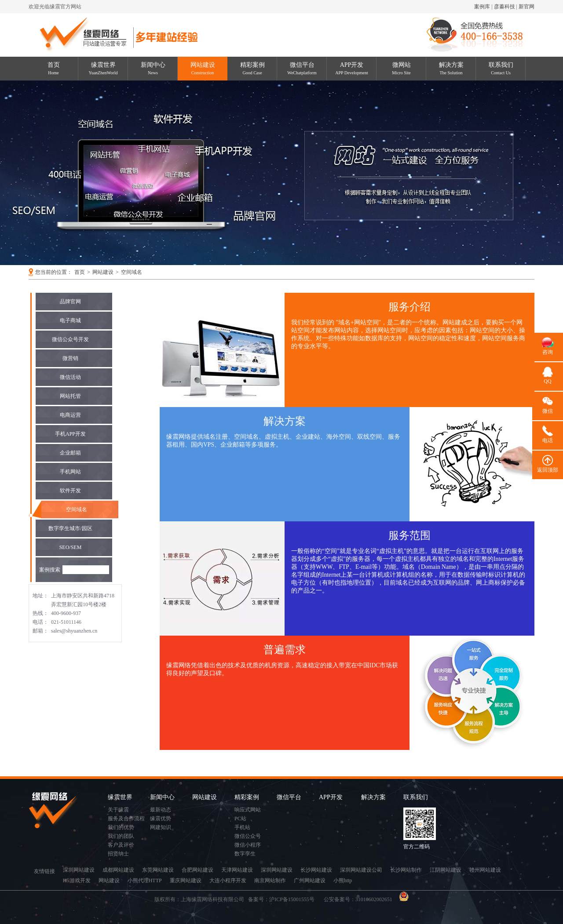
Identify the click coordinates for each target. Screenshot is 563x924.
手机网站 (70, 472)
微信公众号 (248, 836)
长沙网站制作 (406, 870)
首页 (54, 68)
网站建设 (203, 68)
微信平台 (302, 68)
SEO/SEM (71, 547)
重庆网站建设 (186, 880)
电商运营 (70, 415)
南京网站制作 (270, 880)
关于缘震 (118, 810)
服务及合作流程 (126, 819)
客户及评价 (121, 845)
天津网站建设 (237, 870)
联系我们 (501, 68)
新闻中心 (153, 68)
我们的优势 (121, 827)
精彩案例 (252, 68)
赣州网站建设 (485, 870)
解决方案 (451, 68)
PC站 (240, 819)
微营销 (70, 358)
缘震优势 (161, 819)
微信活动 (70, 377)
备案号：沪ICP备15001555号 (284, 899)
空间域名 (132, 272)
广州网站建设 (310, 880)
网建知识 (161, 827)
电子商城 (70, 320)
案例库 (482, 7)
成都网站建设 (118, 870)
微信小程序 (248, 845)
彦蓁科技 (505, 7)
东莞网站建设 (158, 870)
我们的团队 (121, 836)
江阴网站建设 (446, 870)
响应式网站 (248, 810)
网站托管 (70, 396)
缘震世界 (103, 68)
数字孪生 (245, 854)
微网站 (401, 68)
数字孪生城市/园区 (70, 528)
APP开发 (351, 68)
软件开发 (70, 491)
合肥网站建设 (197, 870)
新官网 (526, 7)
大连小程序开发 (228, 880)
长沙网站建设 (316, 870)
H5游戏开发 (77, 880)
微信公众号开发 (70, 339)
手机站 (242, 827)
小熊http (343, 880)
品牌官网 (70, 302)
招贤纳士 (118, 854)
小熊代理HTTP (145, 880)
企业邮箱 (70, 453)
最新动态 (161, 810)
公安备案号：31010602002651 (359, 899)
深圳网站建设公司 (361, 870)
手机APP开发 (70, 434)
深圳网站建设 (79, 870)
